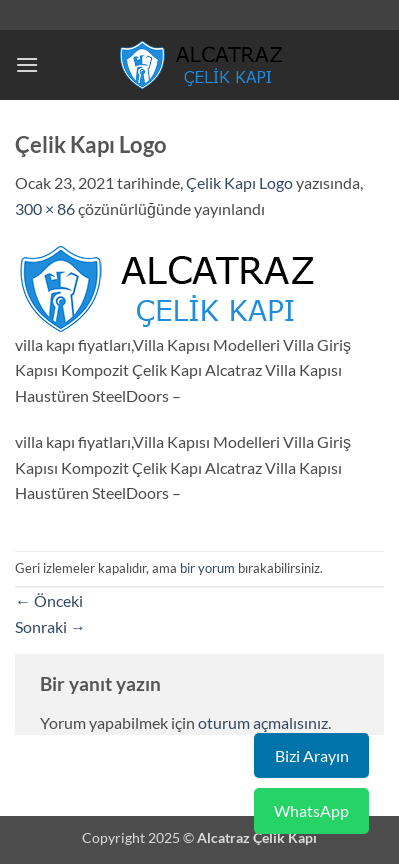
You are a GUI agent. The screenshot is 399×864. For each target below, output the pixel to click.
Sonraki (50, 626)
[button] (27, 64)
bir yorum (207, 568)
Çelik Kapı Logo (239, 182)
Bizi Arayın (312, 755)
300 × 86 (45, 208)
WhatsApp (311, 810)
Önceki (49, 600)
